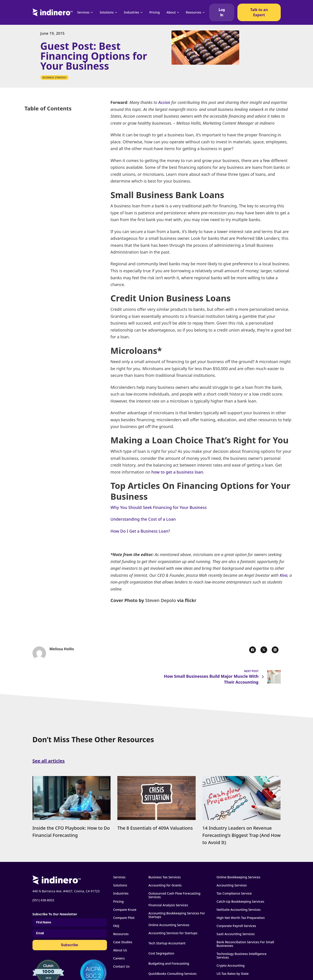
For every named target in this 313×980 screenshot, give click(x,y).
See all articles (49, 761)
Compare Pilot (124, 918)
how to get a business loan (177, 472)
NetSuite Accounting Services (239, 910)
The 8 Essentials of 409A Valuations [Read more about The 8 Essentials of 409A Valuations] (155, 828)
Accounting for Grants (165, 885)
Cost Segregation (161, 953)
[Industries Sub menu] (141, 12)
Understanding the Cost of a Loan (143, 519)
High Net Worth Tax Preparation (241, 918)
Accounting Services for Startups (173, 933)
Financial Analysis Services (168, 905)
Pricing (155, 12)
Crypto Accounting (231, 966)
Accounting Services (232, 885)
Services (83, 12)
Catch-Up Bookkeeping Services (240, 902)
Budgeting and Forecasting (169, 964)
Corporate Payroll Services (236, 926)
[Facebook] (253, 650)
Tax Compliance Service (234, 893)
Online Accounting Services (169, 925)
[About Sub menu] (178, 12)
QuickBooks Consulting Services (173, 974)
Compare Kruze (125, 910)
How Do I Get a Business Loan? (140, 531)
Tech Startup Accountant (167, 943)
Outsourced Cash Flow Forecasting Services (175, 895)
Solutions (107, 12)
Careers (119, 958)
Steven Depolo (160, 600)
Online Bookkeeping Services (239, 877)
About (171, 12)
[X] (264, 650)
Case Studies (123, 942)
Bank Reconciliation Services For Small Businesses (245, 944)
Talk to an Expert (259, 12)
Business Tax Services (165, 877)
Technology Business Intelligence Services (242, 956)
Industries (132, 12)
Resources (194, 12)
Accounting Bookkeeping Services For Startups (177, 915)
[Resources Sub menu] (204, 12)
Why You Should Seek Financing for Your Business (159, 507)
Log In (222, 12)
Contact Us (122, 966)
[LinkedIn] (275, 650)
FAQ (116, 926)
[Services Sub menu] (92, 12)
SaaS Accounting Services (236, 934)
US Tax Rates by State (233, 974)
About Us (120, 950)
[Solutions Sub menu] (116, 12)
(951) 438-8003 (43, 900)
